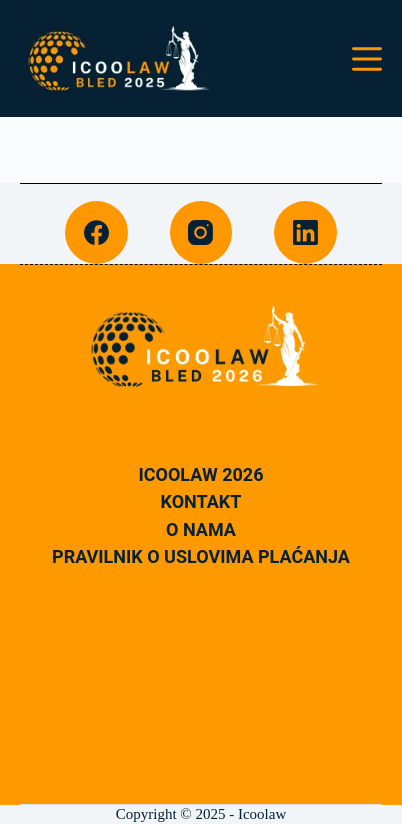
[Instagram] (201, 232)
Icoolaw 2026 (201, 475)
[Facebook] (96, 232)
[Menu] (367, 59)
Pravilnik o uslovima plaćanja (201, 557)
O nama (201, 530)
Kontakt (201, 502)
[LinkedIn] (305, 232)
